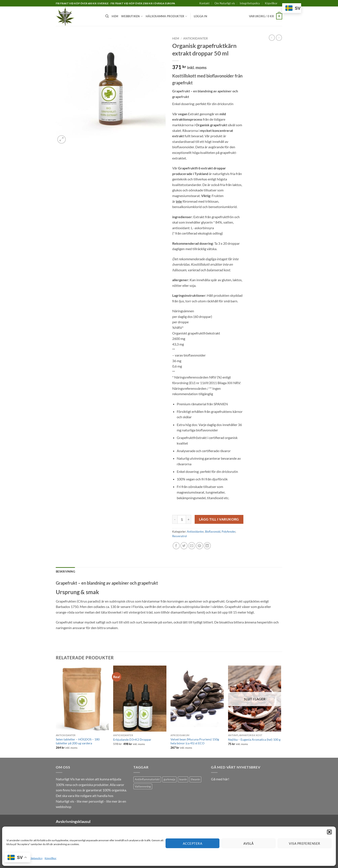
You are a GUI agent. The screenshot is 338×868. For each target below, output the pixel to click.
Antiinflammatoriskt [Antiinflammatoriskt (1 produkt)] (147, 779)
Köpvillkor (51, 858)
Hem (115, 16)
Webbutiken (132, 16)
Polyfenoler (228, 532)
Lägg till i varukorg (219, 519)
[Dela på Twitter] (184, 546)
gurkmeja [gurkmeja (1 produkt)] (169, 779)
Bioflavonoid (213, 532)
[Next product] (272, 38)
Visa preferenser (304, 843)
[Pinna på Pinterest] (200, 546)
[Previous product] (279, 38)
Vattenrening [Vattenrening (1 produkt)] (143, 786)
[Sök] (107, 16)
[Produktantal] (182, 519)
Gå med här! (220, 779)
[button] (329, 832)
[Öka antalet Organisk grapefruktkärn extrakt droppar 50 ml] (189, 519)
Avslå (248, 843)
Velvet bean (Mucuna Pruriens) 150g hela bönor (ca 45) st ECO (195, 741)
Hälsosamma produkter (167, 16)
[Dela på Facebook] (176, 546)
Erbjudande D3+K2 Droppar (132, 739)
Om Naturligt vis (225, 3)
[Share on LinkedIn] (207, 546)
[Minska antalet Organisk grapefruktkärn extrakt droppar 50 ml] (175, 519)
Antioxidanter (196, 38)
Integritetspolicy (33, 858)
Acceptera (192, 843)
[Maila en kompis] (192, 546)
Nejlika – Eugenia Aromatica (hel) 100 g (254, 739)
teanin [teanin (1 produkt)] (183, 779)
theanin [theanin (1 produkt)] (195, 779)
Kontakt (204, 3)
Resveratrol (179, 536)
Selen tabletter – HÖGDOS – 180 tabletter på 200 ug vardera (78, 741)
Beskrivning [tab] (65, 571)
